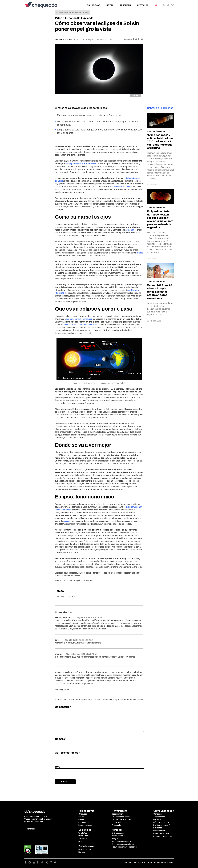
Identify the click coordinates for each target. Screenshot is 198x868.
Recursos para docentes (122, 841)
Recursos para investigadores (124, 847)
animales (68, 521)
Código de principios (162, 822)
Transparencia (159, 817)
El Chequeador (118, 833)
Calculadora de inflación (122, 817)
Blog (80, 841)
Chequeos (83, 814)
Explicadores (84, 822)
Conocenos (94, 5)
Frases (81, 820)
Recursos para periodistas (123, 844)
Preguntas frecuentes (163, 836)
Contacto (31, 829)
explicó (140, 253)
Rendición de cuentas (162, 833)
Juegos (115, 839)
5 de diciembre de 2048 (120, 187)
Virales (81, 817)
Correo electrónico (67, 753)
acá (127, 230)
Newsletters (84, 836)
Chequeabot (117, 825)
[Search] (156, 5)
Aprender (125, 5)
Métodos (157, 820)
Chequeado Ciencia (156, 131)
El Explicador (86, 18)
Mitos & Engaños (66, 18)
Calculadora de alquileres (122, 820)
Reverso (82, 852)
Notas (110, 5)
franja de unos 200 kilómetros (82, 164)
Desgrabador (117, 814)
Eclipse (61, 596)
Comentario (63, 707)
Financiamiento (160, 831)
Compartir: (128, 40)
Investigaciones (85, 825)
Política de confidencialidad (156, 863)
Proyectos (158, 828)
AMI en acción (118, 836)
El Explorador (117, 822)
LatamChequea (85, 849)
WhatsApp (83, 833)
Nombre (61, 739)
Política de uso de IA (162, 825)
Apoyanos (143, 5)
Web (58, 767)
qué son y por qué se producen (79, 319)
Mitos (72, 596)
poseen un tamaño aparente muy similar (80, 325)
